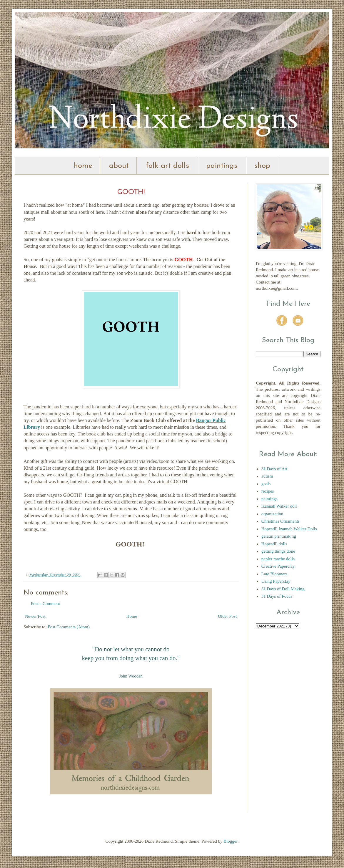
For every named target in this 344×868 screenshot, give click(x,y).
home (83, 166)
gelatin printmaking (279, 536)
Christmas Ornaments (280, 521)
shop (262, 166)
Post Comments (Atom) (69, 627)
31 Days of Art (274, 469)
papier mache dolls (278, 559)
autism (267, 476)
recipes (268, 491)
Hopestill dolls (274, 544)
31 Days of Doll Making (283, 589)
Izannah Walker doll (279, 506)
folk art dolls (167, 166)
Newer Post (35, 616)
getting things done (278, 551)
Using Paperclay (276, 581)
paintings (222, 166)
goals (266, 484)
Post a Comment (45, 604)
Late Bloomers (274, 574)
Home (132, 616)
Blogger (231, 841)
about (119, 166)
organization (272, 514)
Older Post (227, 616)
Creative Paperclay (278, 566)
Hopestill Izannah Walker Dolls (289, 529)
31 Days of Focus (277, 596)
